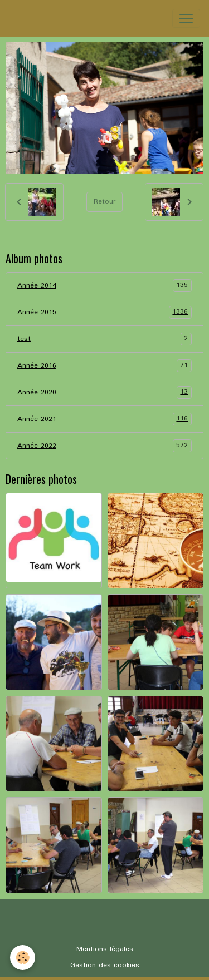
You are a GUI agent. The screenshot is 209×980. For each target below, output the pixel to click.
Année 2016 (104, 366)
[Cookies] (23, 957)
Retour (104, 202)
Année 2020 (104, 392)
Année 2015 (104, 312)
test (104, 339)
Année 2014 (104, 286)
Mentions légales (105, 949)
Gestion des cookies (105, 965)
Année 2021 (104, 419)
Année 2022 (104, 446)
